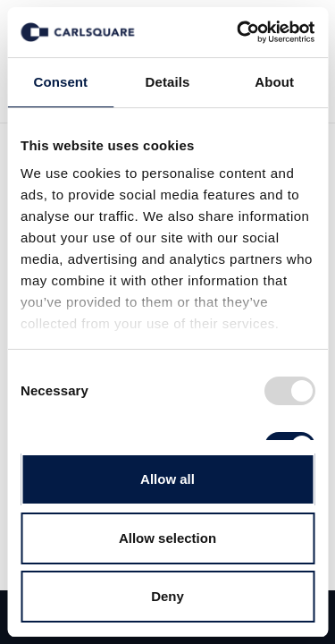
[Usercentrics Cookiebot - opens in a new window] (239, 32)
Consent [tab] (60, 82)
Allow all (167, 479)
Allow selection (167, 538)
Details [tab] (168, 82)
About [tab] (274, 82)
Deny (167, 596)
